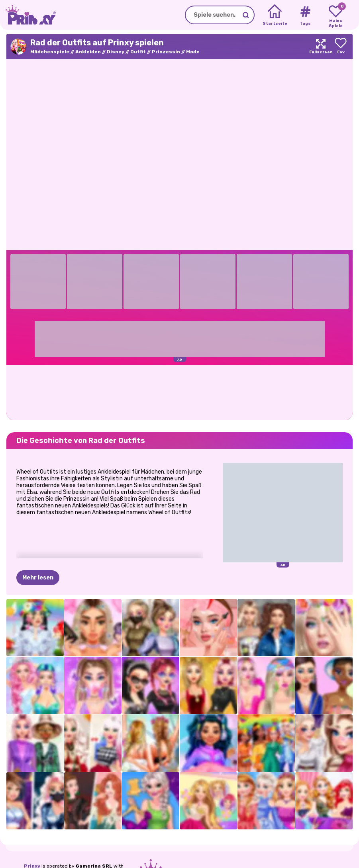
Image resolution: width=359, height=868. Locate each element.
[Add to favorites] (341, 46)
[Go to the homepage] (28, 15)
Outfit (138, 52)
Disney (116, 52)
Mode (193, 52)
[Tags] (305, 15)
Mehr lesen (38, 578)
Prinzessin (166, 52)
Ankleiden (88, 52)
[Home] (275, 15)
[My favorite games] (336, 15)
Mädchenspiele (50, 52)
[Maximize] (321, 46)
